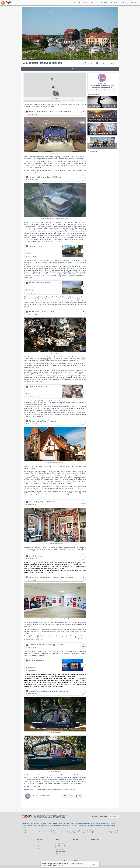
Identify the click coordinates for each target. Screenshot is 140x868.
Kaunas (28, 830)
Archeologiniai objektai (32, 826)
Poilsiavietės (90, 826)
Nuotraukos (105, 3)
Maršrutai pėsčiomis (60, 842)
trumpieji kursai (30, 640)
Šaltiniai (98, 824)
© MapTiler (68, 101)
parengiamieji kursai (51, 638)
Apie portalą (124, 3)
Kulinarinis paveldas (52, 824)
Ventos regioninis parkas (55, 832)
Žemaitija (114, 832)
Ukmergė (77, 830)
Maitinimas (39, 846)
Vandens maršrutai (59, 848)
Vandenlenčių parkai (99, 826)
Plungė (85, 830)
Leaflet (63, 101)
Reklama (114, 3)
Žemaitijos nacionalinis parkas (29, 832)
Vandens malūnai (66, 826)
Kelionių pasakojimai (60, 852)
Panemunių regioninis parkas (85, 832)
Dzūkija (109, 832)
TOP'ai (56, 854)
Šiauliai (37, 830)
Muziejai (60, 824)
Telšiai (62, 830)
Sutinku (93, 864)
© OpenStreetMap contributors (78, 101)
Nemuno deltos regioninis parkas (70, 832)
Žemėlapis (77, 3)
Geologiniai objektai (80, 824)
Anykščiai (51, 830)
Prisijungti (134, 3)
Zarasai (46, 830)
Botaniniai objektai (90, 824)
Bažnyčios (112, 824)
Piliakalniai (72, 824)
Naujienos (95, 3)
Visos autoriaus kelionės (102, 90)
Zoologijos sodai (82, 826)
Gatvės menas (43, 824)
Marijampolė (71, 830)
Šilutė (66, 830)
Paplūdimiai (107, 826)
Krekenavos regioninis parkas (100, 832)
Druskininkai (57, 830)
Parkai (23, 828)
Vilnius (23, 830)
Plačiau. (60, 865)
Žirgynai (113, 826)
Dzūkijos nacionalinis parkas (95, 830)
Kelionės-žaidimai (59, 850)
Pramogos (39, 844)
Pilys (64, 824)
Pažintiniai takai (26, 824)
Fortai (52, 826)
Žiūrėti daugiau (93, 151)
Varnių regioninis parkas (43, 832)
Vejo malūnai (74, 826)
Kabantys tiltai (58, 826)
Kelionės (86, 3)
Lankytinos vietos (41, 842)
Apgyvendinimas (41, 848)
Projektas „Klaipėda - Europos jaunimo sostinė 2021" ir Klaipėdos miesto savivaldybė (102, 86)
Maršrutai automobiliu (60, 846)
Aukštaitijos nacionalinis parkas (110, 830)
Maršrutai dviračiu (59, 844)
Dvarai (67, 824)
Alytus (81, 830)
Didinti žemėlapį (55, 98)
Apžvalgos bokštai (35, 824)
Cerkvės (24, 826)
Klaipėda (32, 830)
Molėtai (42, 830)
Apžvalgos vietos (104, 824)
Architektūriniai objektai (44, 826)
